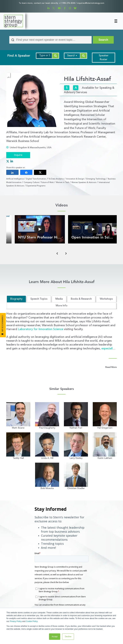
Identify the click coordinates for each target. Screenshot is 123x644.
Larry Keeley (76, 458)
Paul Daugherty (47, 428)
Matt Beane (18, 428)
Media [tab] (59, 299)
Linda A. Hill (47, 458)
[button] (40, 229)
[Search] (103, 40)
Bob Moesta (47, 488)
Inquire (18, 155)
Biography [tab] (16, 299)
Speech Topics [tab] (39, 299)
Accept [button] (55, 637)
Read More (111, 367)
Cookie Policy (32, 621)
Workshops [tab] (106, 299)
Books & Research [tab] (81, 299)
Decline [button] (68, 637)
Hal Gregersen (105, 428)
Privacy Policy (16, 621)
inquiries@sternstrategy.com (91, 3)
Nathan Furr (76, 428)
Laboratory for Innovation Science (41, 329)
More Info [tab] (62, 306)
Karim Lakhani (105, 458)
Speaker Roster (104, 58)
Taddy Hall (18, 458)
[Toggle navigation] (116, 21)
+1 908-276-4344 (67, 3)
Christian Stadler (76, 488)
